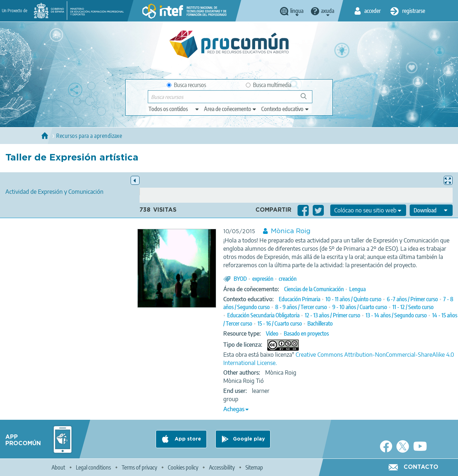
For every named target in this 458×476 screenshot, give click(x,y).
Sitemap (254, 467)
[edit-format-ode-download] (431, 210)
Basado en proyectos (306, 333)
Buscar (307, 99)
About (58, 467)
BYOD (240, 279)
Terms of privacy (139, 467)
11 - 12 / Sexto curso (413, 307)
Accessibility (222, 467)
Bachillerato (320, 323)
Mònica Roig (291, 231)
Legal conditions (93, 467)
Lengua (357, 289)
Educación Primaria (299, 299)
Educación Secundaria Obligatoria (263, 315)
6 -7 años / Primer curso (412, 299)
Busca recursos (186, 85)
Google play (249, 439)
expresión (263, 279)
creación (288, 279)
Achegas (234, 409)
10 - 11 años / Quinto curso (354, 299)
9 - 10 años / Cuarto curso (360, 307)
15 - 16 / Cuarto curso (280, 323)
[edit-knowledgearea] (230, 109)
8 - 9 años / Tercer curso (301, 307)
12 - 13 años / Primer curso (333, 315)
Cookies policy (183, 467)
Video (272, 333)
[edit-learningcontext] (285, 109)
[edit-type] (174, 109)
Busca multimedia (269, 85)
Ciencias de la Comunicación (314, 289)
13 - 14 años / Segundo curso (396, 315)
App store (187, 439)
